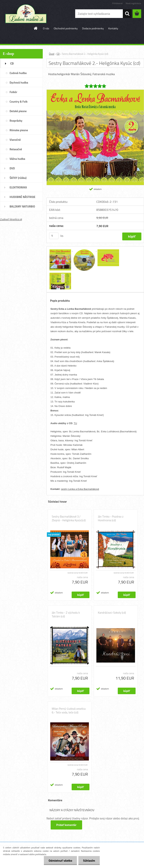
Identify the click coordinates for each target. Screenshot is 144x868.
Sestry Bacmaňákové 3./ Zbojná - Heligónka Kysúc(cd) (69, 518)
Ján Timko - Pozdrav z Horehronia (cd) (111, 518)
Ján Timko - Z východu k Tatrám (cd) (66, 615)
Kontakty (113, 28)
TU (75, 423)
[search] (127, 14)
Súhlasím (89, 861)
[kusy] (54, 236)
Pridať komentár (66, 825)
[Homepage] (36, 28)
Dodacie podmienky (93, 28)
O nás (46, 28)
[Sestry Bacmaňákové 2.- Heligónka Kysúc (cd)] (95, 91)
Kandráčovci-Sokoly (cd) (112, 613)
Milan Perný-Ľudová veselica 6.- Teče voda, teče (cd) (69, 711)
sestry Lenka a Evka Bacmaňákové (80, 489)
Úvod (52, 54)
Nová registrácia (133, 3)
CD (58, 54)
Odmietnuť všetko (60, 861)
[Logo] (26, 14)
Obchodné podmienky (66, 28)
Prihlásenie (117, 3)
